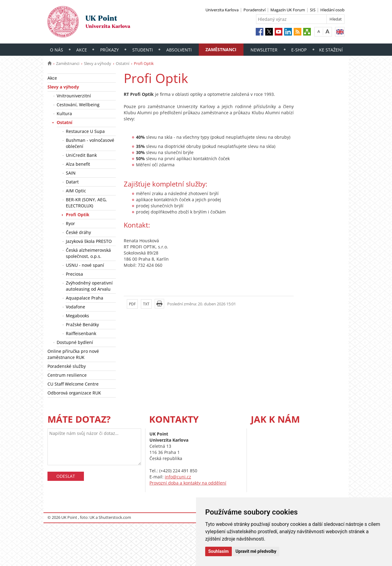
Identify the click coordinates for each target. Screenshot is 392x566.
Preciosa (74, 274)
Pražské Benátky (82, 325)
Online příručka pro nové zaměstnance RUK (73, 354)
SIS (313, 10)
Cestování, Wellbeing (78, 105)
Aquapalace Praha (85, 298)
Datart (72, 182)
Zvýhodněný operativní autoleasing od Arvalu (89, 286)
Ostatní (123, 63)
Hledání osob (332, 10)
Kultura (64, 113)
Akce (82, 50)
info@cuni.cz (178, 477)
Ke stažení (331, 50)
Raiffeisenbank (81, 333)
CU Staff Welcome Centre (73, 384)
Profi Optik (78, 215)
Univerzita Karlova (222, 10)
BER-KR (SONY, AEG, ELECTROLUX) (86, 203)
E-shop (299, 50)
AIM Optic (76, 191)
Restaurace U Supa (85, 131)
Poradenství (254, 10)
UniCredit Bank (81, 155)
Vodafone (75, 307)
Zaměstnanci (221, 49)
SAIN (71, 173)
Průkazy (109, 50)
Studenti (143, 50)
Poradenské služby (67, 366)
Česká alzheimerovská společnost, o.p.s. (88, 253)
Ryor (70, 223)
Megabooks (77, 316)
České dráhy (78, 232)
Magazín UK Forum (288, 10)
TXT (146, 304)
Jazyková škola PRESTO (89, 241)
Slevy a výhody (98, 63)
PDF (132, 304)
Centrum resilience (67, 375)
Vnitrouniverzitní (74, 96)
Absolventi (179, 50)
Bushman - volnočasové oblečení (90, 143)
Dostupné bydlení (75, 342)
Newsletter (264, 50)
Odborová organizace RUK (74, 393)
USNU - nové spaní (85, 265)
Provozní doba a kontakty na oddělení (188, 483)
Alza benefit (78, 164)
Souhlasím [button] (219, 551)
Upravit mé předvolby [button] (256, 551)
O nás (57, 50)
